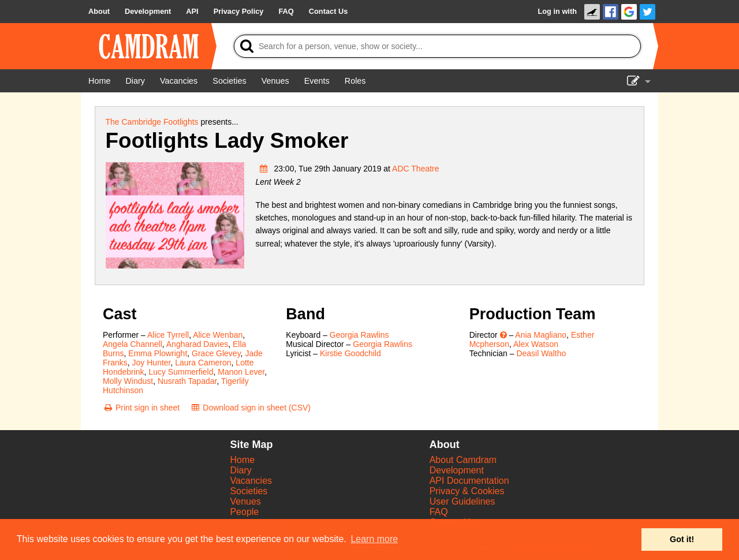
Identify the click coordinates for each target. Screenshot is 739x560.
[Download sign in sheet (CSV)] (250, 408)
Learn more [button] (374, 539)
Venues (245, 501)
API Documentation (469, 481)
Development (457, 470)
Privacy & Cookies (467, 491)
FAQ (439, 512)
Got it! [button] (682, 539)
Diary (240, 470)
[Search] (437, 46)
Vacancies (251, 481)
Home (242, 460)
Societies (249, 491)
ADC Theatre (415, 169)
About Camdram (463, 460)
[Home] (99, 81)
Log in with (557, 11)
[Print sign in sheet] (141, 408)
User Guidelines (462, 501)
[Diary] (135, 81)
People (244, 512)
